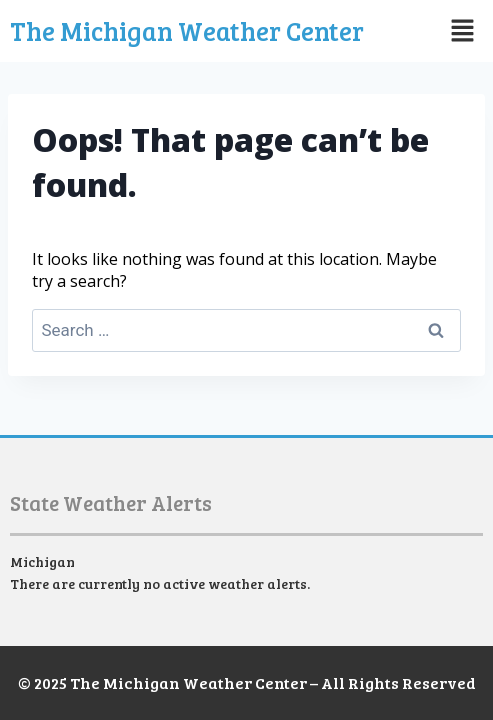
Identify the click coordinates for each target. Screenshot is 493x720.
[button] (448, 31)
